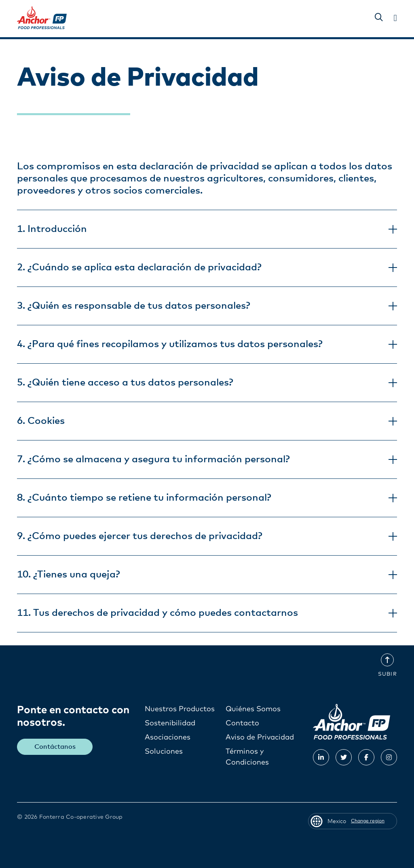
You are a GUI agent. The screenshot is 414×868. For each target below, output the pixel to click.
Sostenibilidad (170, 723)
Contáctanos (55, 747)
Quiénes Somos (254, 709)
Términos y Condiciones (247, 757)
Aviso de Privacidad (260, 737)
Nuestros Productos (180, 709)
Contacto (242, 723)
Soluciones (164, 752)
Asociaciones (168, 737)
